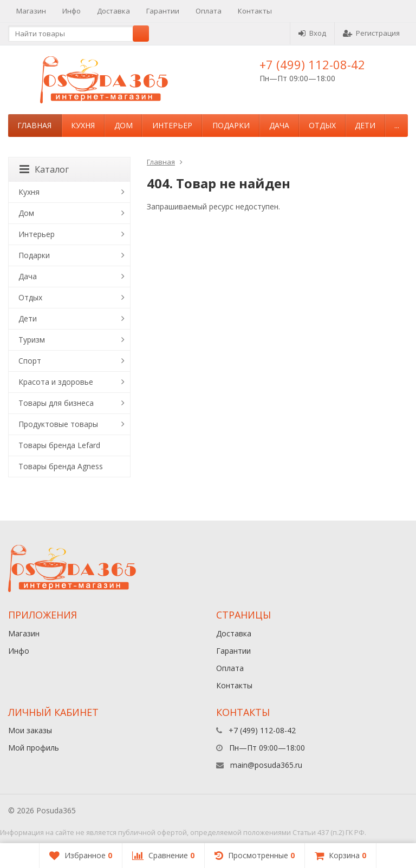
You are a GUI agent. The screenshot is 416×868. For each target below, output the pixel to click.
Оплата (209, 11)
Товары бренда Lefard (59, 445)
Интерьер (172, 125)
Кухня (83, 125)
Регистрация (371, 33)
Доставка (113, 11)
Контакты (255, 11)
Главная (34, 125)
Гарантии (163, 11)
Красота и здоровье (56, 382)
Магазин (31, 11)
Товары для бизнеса (56, 403)
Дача (279, 125)
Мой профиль (34, 748)
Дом (123, 125)
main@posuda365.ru (266, 765)
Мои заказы (30, 730)
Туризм (32, 340)
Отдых (322, 125)
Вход (312, 33)
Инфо (71, 11)
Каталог (44, 169)
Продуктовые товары (58, 424)
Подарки (231, 125)
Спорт (30, 361)
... (397, 125)
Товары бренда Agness (61, 466)
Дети (365, 125)
